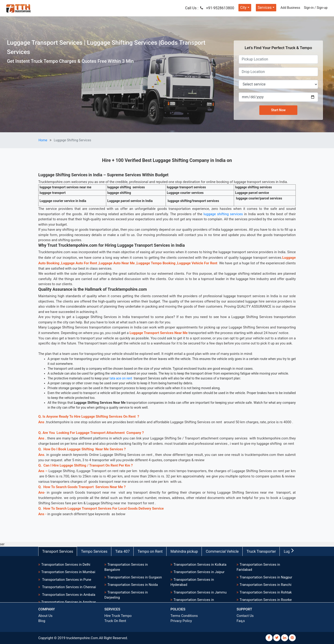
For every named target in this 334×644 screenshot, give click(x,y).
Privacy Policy (181, 621)
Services (265, 8)
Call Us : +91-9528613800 (210, 8)
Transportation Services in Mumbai (68, 572)
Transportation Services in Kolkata (200, 565)
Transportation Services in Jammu (200, 592)
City (243, 8)
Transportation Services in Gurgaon (135, 577)
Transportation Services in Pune (66, 580)
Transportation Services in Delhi (66, 565)
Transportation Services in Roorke (266, 600)
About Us (45, 616)
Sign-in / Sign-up (316, 8)
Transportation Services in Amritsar (69, 602)
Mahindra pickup (184, 551)
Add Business (290, 8)
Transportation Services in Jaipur (199, 572)
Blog (42, 621)
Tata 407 (122, 551)
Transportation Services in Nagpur (266, 577)
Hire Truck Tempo (118, 616)
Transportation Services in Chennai (69, 587)
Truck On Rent (115, 621)
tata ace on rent (121, 378)
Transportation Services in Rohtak (266, 592)
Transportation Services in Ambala (68, 595)
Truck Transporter (261, 551)
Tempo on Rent (150, 551)
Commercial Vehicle (222, 551)
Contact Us (245, 616)
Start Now (278, 110)
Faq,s (241, 621)
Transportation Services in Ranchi (265, 585)
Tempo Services (94, 551)
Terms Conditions (184, 616)
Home (43, 140)
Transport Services (58, 551)
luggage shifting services (223, 214)
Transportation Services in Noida (133, 585)
